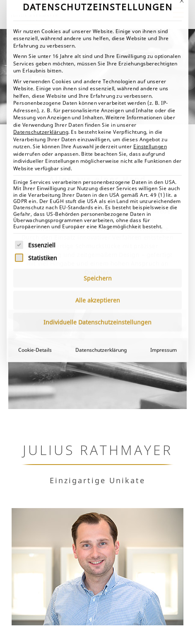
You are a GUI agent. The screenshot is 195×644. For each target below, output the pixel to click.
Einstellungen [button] (150, 51)
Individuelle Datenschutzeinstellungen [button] (97, 226)
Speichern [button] (98, 183)
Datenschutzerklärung (41, 36)
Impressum (164, 254)
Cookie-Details (35, 254)
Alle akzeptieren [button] (98, 205)
